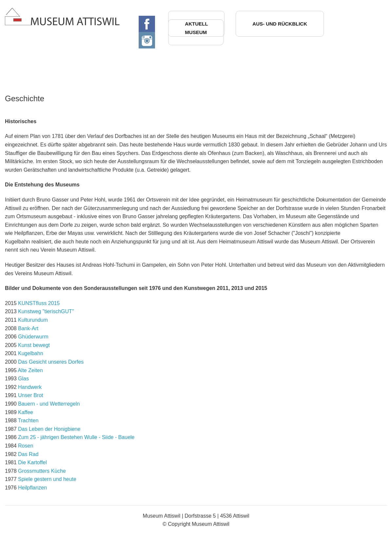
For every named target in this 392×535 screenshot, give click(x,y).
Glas (23, 379)
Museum (196, 32)
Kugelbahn (31, 353)
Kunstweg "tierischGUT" (46, 311)
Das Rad (28, 454)
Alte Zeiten (30, 370)
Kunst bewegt (34, 345)
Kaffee (26, 412)
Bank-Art (28, 328)
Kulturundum (33, 320)
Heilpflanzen (32, 488)
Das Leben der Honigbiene (49, 429)
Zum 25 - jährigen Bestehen (50, 437)
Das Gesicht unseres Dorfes (51, 362)
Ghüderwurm (33, 337)
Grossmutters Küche (42, 471)
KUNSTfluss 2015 (39, 303)
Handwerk (30, 387)
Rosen (26, 446)
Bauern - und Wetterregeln (49, 404)
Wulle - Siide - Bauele (109, 437)
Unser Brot (30, 395)
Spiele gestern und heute (47, 479)
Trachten (28, 420)
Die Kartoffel (32, 462)
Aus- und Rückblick (280, 24)
